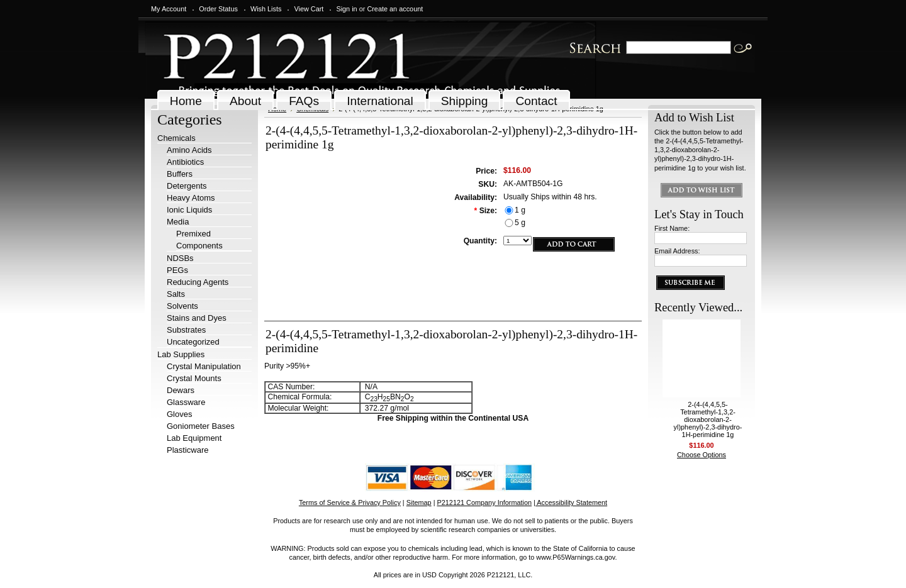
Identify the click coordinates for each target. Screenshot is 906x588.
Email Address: (677, 251)
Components (199, 246)
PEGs (177, 270)
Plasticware (187, 450)
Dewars (181, 390)
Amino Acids (189, 150)
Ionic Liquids (189, 210)
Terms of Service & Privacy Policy (350, 502)
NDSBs (180, 258)
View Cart (309, 9)
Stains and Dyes (197, 318)
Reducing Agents (198, 282)
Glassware (186, 402)
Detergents (187, 186)
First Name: (672, 228)
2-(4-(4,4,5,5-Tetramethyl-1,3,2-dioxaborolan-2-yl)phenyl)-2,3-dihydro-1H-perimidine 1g (708, 419)
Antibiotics (185, 162)
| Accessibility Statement (570, 502)
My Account (169, 9)
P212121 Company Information (485, 502)
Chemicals (176, 138)
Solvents (182, 306)
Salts (176, 294)
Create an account (395, 9)
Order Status (218, 9)
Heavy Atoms (191, 198)
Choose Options (702, 455)
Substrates (186, 330)
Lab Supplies (181, 354)
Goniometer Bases (201, 426)
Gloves (179, 414)
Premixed (193, 234)
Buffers (180, 174)
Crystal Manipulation (204, 366)
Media (178, 222)
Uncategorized (193, 342)
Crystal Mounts (194, 378)
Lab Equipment (194, 438)
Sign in (346, 9)
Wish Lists (266, 9)
